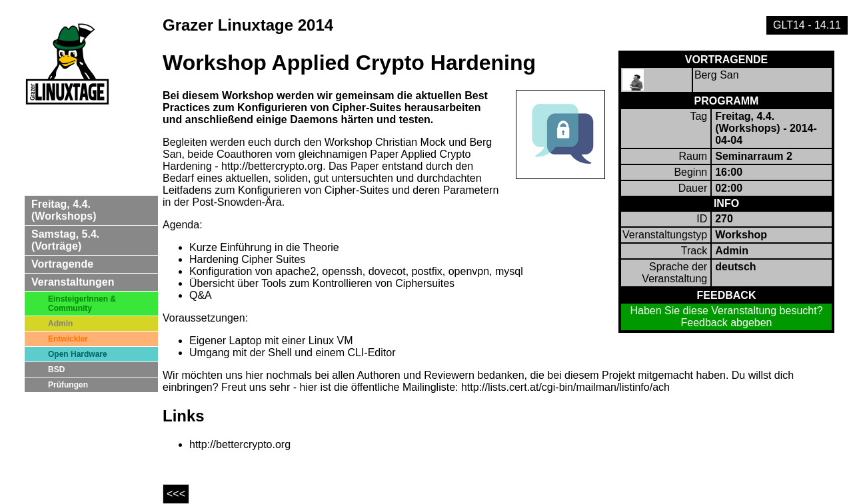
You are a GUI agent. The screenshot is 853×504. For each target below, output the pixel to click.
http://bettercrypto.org (240, 444)
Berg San (717, 75)
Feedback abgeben (727, 323)
